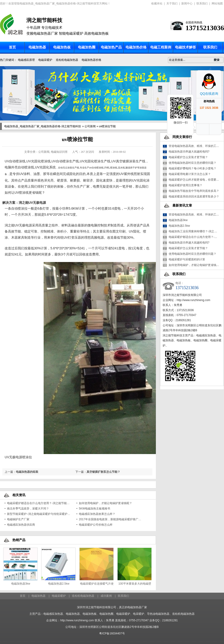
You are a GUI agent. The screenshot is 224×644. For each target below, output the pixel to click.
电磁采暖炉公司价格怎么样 (96, 525)
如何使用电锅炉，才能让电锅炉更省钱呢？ (105, 503)
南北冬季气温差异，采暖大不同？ (28, 509)
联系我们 (202, 4)
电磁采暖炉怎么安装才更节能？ (188, 157)
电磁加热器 (37, 47)
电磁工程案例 (161, 47)
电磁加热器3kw (21, 584)
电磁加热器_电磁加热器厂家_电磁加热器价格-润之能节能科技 (43, 126)
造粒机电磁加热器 (67, 60)
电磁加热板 (62, 47)
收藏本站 (157, 4)
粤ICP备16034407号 (112, 633)
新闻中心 (187, 4)
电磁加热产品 (111, 47)
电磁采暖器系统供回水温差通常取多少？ (194, 196)
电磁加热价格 (136, 47)
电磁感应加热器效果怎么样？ (97, 514)
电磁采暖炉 (45, 60)
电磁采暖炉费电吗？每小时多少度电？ (192, 168)
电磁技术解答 (185, 47)
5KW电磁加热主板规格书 (94, 509)
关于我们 (172, 4)
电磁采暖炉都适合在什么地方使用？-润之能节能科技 (40, 503)
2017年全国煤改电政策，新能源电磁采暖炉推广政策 (111, 519)
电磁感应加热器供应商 (21, 525)
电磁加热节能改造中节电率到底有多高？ (194, 191)
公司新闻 (90, 126)
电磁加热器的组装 (27, 472)
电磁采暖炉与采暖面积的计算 (187, 259)
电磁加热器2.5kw (59, 584)
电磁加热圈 (87, 47)
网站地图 (217, 4)
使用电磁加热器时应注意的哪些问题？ (192, 163)
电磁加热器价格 (91, 60)
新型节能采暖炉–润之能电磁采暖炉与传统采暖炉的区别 (41, 514)
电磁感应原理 (26, 60)
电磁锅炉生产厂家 (18, 519)
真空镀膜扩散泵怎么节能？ (103, 472)
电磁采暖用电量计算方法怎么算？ (190, 174)
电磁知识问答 (59, 152)
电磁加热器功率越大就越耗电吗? (189, 152)
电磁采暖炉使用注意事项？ (185, 185)
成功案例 (106, 596)
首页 (12, 47)
